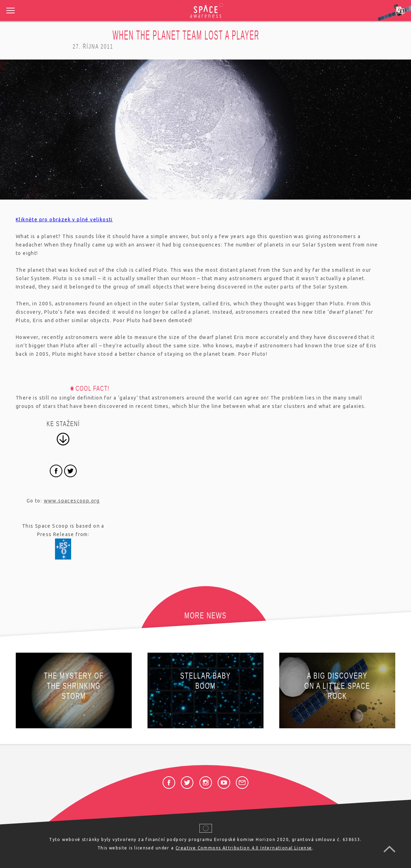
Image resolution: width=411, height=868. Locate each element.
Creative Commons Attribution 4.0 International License (244, 848)
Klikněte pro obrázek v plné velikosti (64, 220)
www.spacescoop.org (72, 501)
